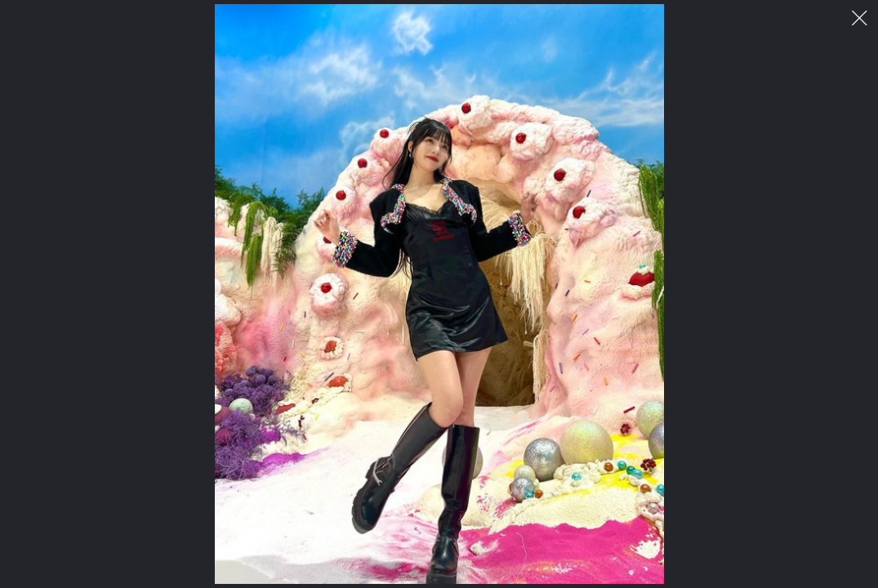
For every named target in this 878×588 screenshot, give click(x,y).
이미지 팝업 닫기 (860, 18)
